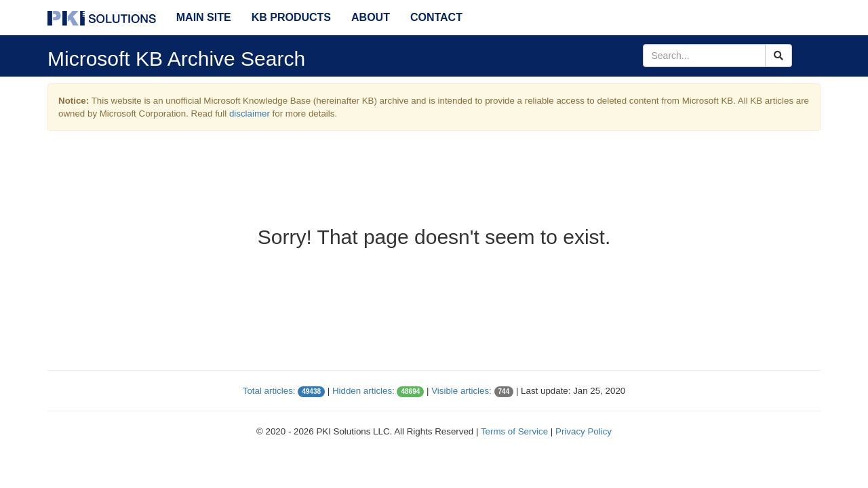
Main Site (204, 17)
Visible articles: (461, 391)
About (371, 17)
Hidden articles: (363, 391)
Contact (436, 17)
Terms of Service (514, 431)
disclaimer (250, 114)
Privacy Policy (584, 431)
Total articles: (269, 391)
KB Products (291, 17)
